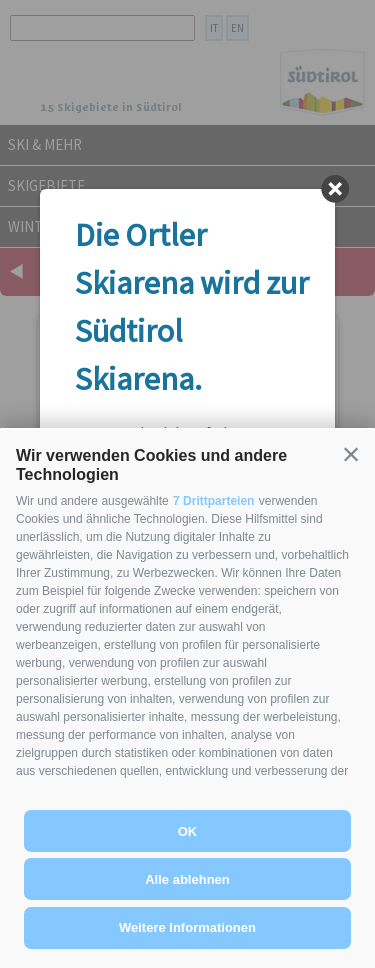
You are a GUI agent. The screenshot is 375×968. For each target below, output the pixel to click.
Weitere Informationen (187, 927)
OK (188, 831)
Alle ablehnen (187, 879)
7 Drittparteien (213, 501)
